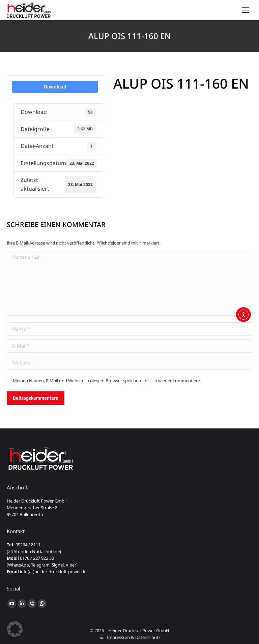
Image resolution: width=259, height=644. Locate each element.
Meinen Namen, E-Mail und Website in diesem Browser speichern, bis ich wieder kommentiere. (107, 381)
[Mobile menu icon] (246, 10)
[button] (15, 629)
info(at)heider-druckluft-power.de (53, 572)
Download (55, 87)
